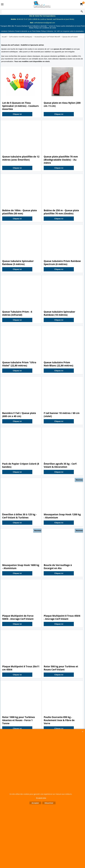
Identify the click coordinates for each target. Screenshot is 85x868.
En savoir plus (41, 798)
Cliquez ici (17, 114)
